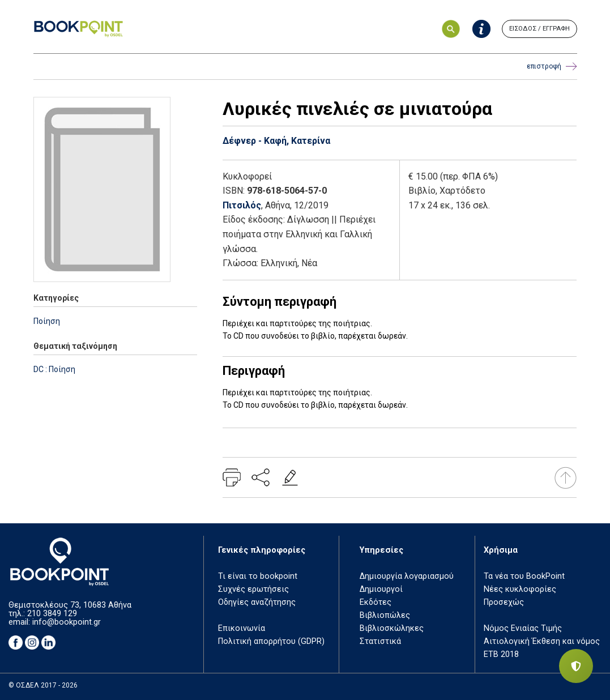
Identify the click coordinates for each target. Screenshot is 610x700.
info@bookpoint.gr (67, 622)
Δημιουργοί (381, 589)
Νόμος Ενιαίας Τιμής (523, 628)
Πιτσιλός (242, 205)
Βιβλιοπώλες (385, 615)
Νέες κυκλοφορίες (520, 589)
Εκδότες (376, 602)
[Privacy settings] (576, 666)
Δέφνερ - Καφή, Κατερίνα (276, 141)
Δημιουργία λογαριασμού (407, 576)
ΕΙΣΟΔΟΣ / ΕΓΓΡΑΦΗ (539, 29)
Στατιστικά (380, 641)
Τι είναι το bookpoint (258, 576)
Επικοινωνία (242, 628)
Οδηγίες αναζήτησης (257, 602)
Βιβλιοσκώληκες (392, 628)
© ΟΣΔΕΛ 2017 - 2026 (43, 685)
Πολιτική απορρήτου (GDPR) (271, 641)
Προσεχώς (504, 602)
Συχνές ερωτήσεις (253, 589)
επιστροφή (552, 67)
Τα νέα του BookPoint (524, 576)
